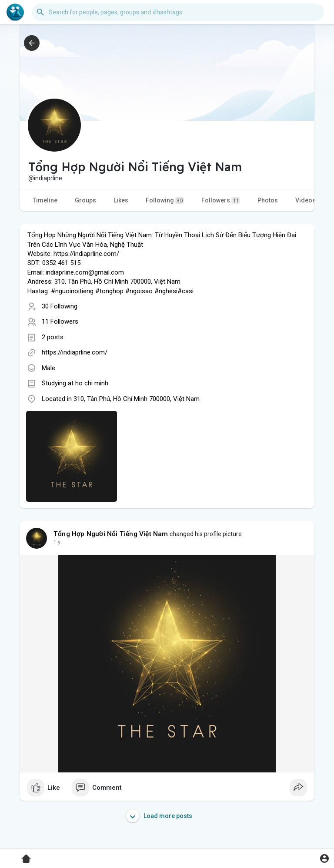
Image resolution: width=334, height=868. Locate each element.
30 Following (60, 306)
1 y (57, 542)
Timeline (45, 200)
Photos (268, 200)
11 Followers (60, 321)
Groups (85, 200)
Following (165, 200)
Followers (221, 200)
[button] (178, 12)
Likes (121, 200)
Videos (306, 200)
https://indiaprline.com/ (75, 352)
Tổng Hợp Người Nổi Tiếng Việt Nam (111, 534)
